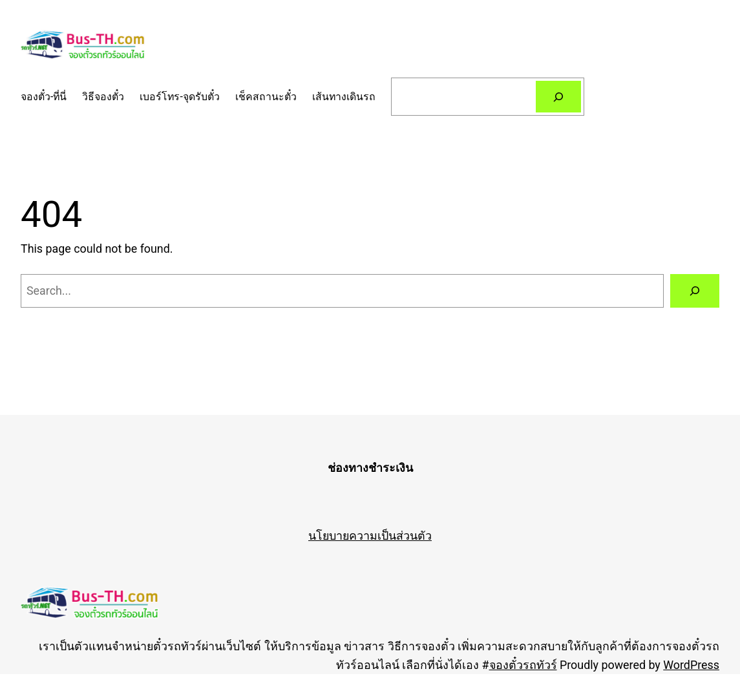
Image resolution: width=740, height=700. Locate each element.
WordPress (691, 665)
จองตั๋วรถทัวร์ (523, 665)
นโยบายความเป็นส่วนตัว (370, 536)
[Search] (558, 97)
